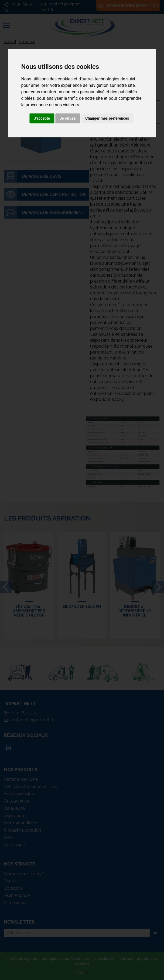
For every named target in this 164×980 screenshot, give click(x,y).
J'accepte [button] (42, 118)
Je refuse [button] (68, 118)
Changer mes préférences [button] (107, 118)
